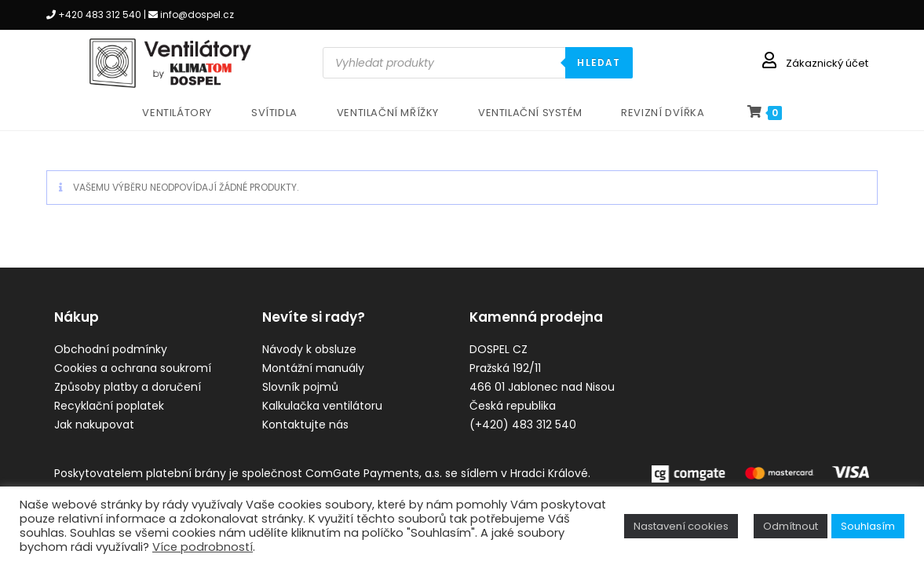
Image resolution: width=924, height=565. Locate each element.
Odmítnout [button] (791, 526)
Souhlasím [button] (868, 526)
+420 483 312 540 (100, 15)
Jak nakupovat (94, 425)
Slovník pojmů (300, 387)
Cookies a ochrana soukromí (133, 368)
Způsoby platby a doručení (128, 387)
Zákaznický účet (827, 63)
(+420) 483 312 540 (523, 425)
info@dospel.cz (197, 15)
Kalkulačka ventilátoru (322, 406)
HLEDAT (599, 62)
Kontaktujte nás (305, 425)
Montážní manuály (313, 368)
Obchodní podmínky (111, 349)
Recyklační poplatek (109, 406)
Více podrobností (203, 547)
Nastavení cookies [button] (681, 526)
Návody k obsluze (309, 349)
